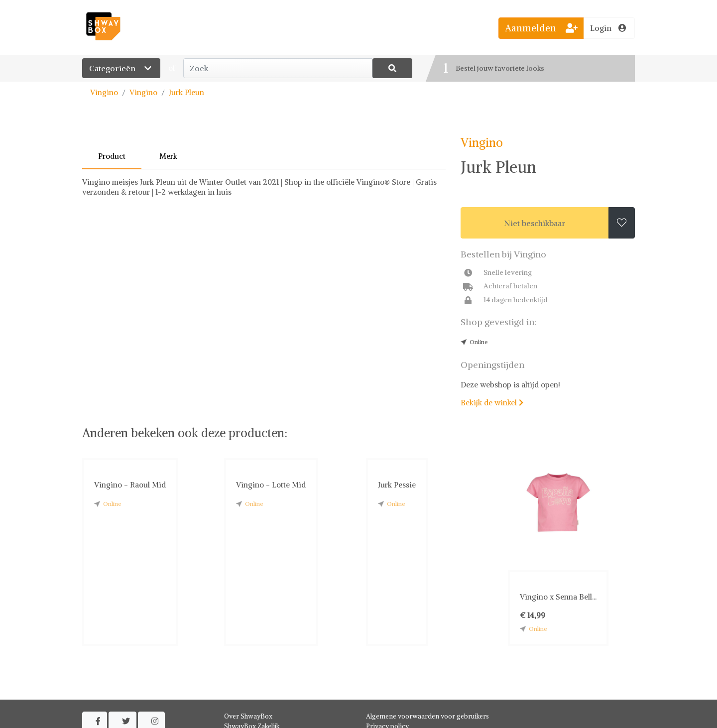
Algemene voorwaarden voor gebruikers (427, 716)
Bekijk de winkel (492, 403)
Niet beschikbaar (535, 223)
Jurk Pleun (186, 92)
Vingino (104, 92)
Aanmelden (541, 28)
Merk (168, 156)
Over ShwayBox (248, 716)
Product (112, 156)
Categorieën (121, 68)
